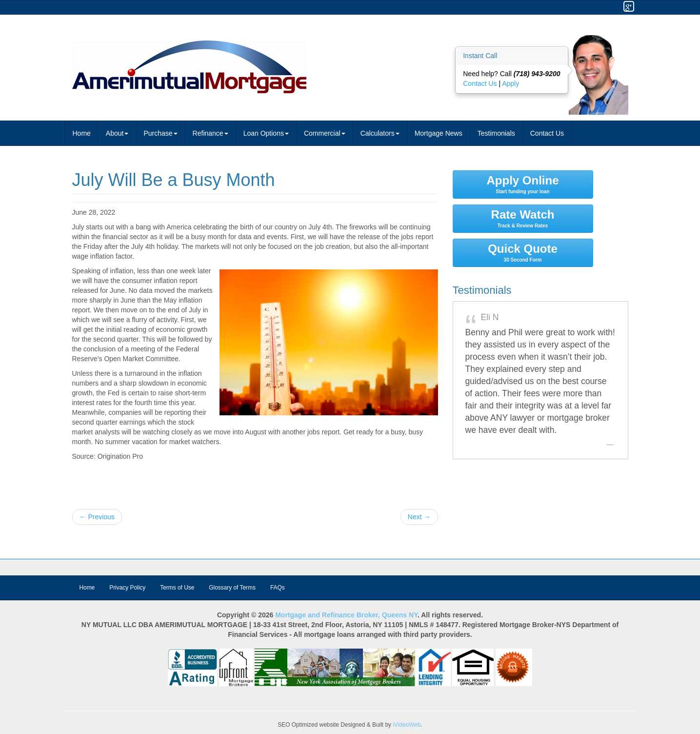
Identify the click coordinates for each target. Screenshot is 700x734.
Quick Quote (523, 252)
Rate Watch (523, 218)
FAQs (278, 588)
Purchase (160, 133)
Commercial (325, 133)
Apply (510, 83)
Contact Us (481, 83)
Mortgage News (439, 133)
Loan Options (266, 133)
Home (82, 133)
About (117, 133)
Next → (419, 517)
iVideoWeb (407, 725)
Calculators (380, 133)
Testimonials (496, 133)
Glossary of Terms (232, 588)
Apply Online (523, 184)
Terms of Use (177, 588)
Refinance (210, 133)
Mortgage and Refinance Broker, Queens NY (346, 615)
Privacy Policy (127, 588)
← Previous (97, 517)
